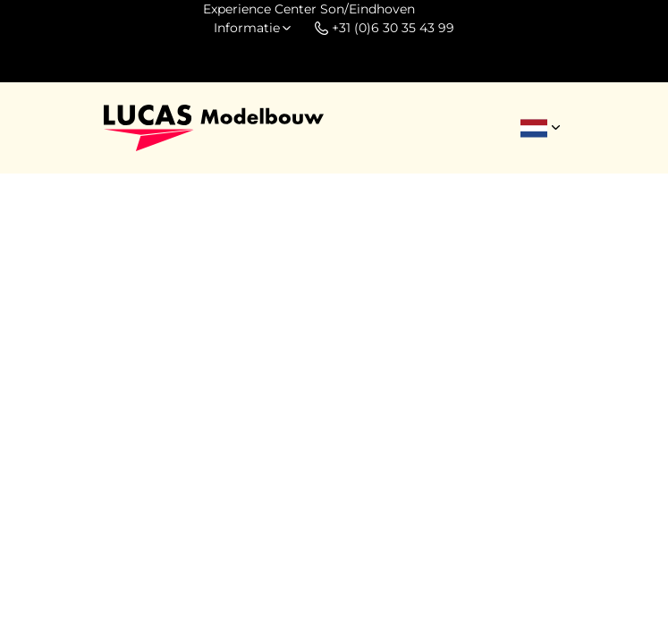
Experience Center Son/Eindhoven (309, 9)
